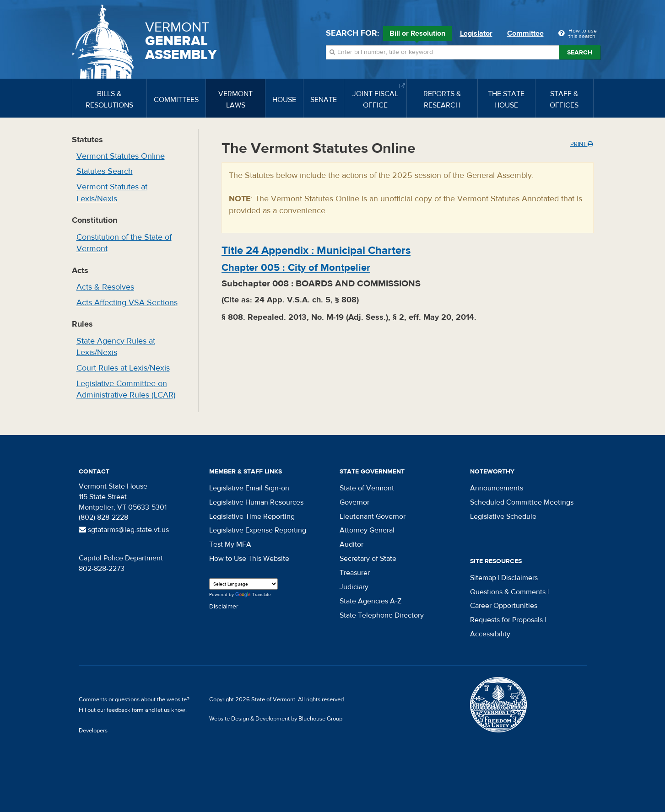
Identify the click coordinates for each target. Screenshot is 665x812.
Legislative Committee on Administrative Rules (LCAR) (126, 390)
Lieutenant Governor (373, 516)
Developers (93, 731)
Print (582, 144)
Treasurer (355, 573)
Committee (525, 33)
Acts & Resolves (105, 287)
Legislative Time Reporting (252, 516)
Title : (316, 250)
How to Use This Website (249, 559)
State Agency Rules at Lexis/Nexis (116, 347)
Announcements (497, 488)
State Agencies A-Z (370, 601)
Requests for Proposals (506, 620)
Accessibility (490, 634)
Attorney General (367, 530)
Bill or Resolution (417, 35)
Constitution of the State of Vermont (124, 243)
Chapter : (296, 268)
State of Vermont (367, 488)
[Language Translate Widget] (243, 584)
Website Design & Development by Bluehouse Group (276, 719)
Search (580, 53)
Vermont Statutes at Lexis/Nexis (112, 193)
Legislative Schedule (503, 516)
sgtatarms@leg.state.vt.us (124, 530)
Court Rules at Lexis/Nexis (123, 368)
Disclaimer (224, 607)
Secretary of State (368, 559)
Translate (253, 595)
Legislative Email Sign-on (249, 488)
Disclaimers (519, 578)
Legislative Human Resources (256, 502)
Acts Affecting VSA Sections (127, 303)
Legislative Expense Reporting (258, 530)
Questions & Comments (508, 592)
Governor (354, 502)
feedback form (125, 710)
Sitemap (483, 578)
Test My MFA (230, 544)
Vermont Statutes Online (121, 156)
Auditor (351, 544)
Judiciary (354, 587)
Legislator (476, 33)
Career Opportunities (504, 606)
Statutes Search (105, 171)
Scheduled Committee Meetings (522, 502)
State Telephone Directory (382, 615)
